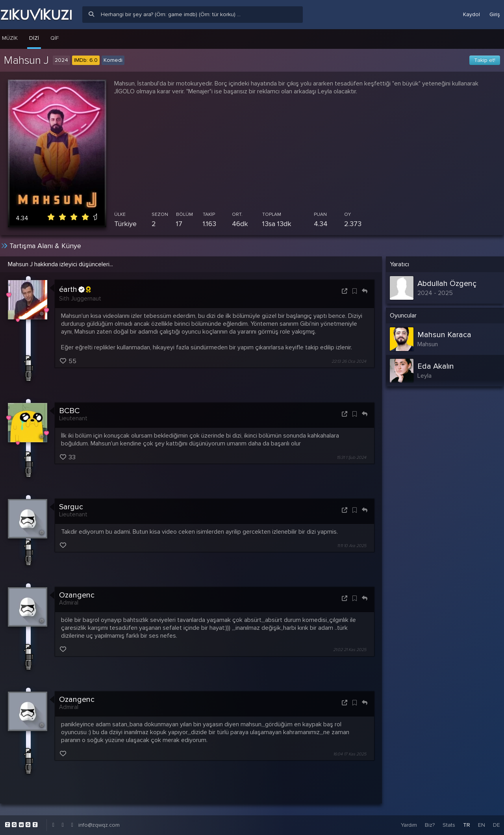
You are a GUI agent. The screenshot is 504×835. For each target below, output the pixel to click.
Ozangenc (77, 595)
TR (467, 825)
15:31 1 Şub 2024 (351, 457)
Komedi (113, 60)
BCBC (69, 411)
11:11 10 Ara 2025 (352, 546)
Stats (449, 825)
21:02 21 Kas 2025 (350, 650)
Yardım (409, 825)
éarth (75, 289)
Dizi (34, 38)
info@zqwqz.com (99, 825)
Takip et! (485, 60)
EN (482, 825)
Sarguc (71, 507)
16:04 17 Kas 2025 (350, 754)
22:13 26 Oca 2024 (349, 361)
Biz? (430, 825)
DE (497, 825)
